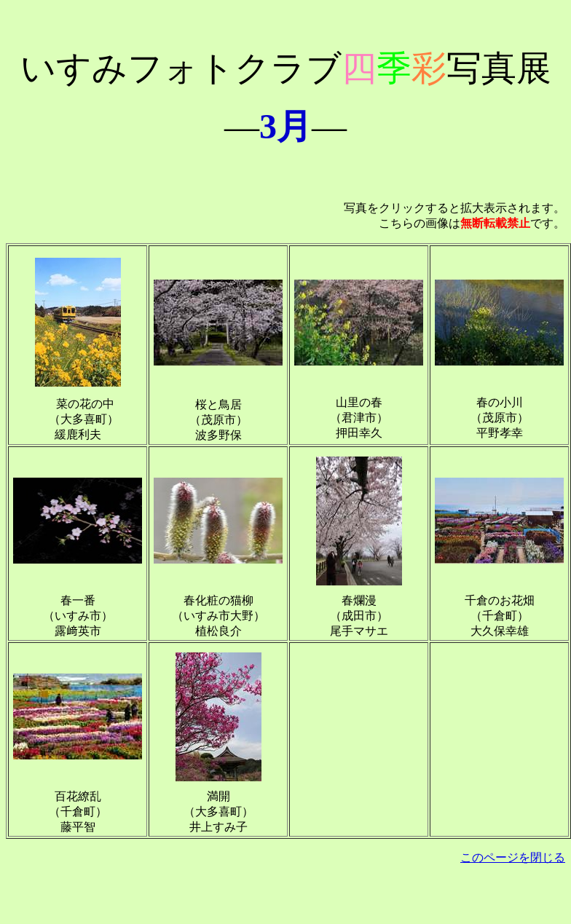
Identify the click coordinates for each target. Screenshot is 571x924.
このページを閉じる (513, 857)
